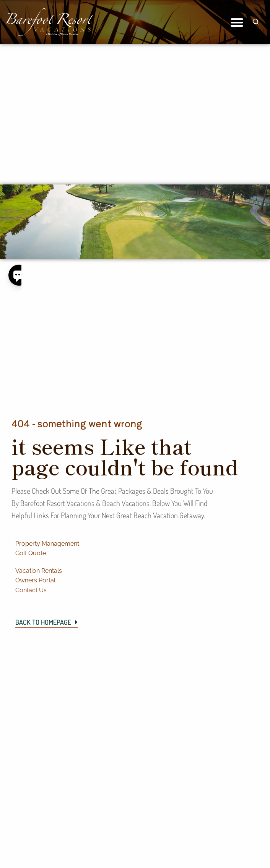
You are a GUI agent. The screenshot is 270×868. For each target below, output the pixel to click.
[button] (237, 22)
